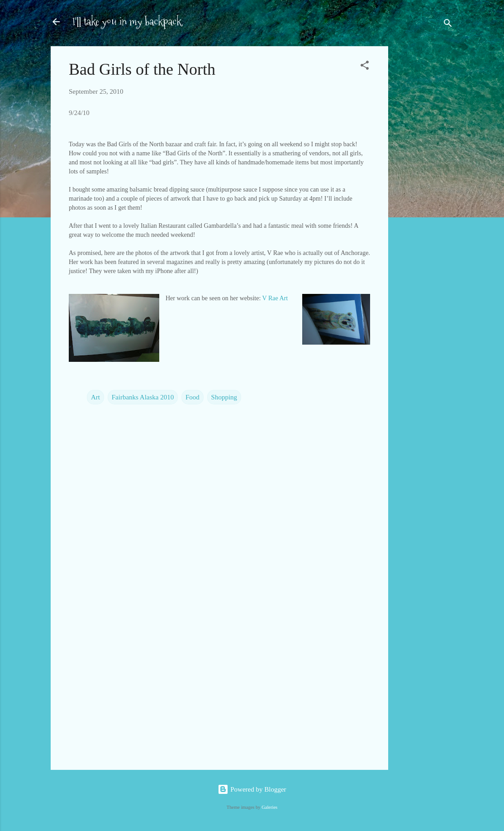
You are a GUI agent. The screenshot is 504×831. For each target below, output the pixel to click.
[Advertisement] (424, 189)
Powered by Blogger (252, 789)
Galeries (269, 807)
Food (193, 397)
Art (95, 397)
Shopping (224, 397)
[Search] (448, 25)
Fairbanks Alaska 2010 (143, 397)
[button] (365, 67)
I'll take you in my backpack (127, 22)
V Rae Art (275, 298)
